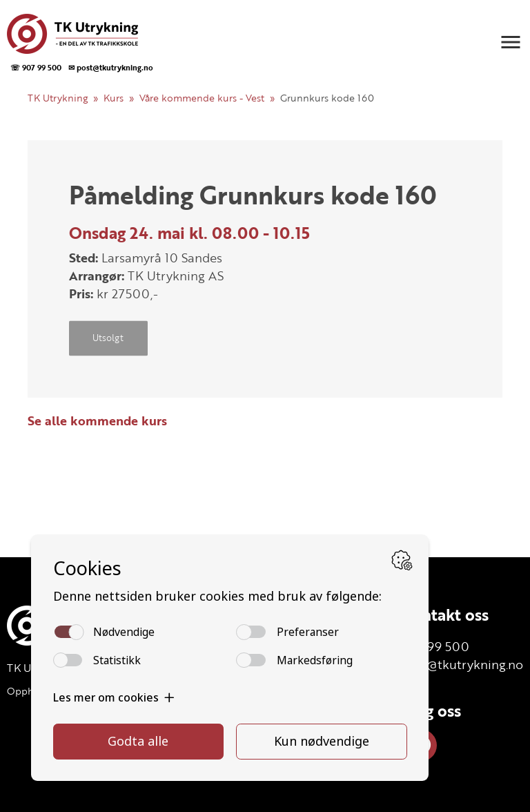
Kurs (114, 98)
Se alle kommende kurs (97, 420)
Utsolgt (108, 338)
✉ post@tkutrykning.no (111, 67)
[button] (511, 42)
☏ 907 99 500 (36, 67)
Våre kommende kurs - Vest (202, 98)
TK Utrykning (58, 98)
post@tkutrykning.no (462, 664)
